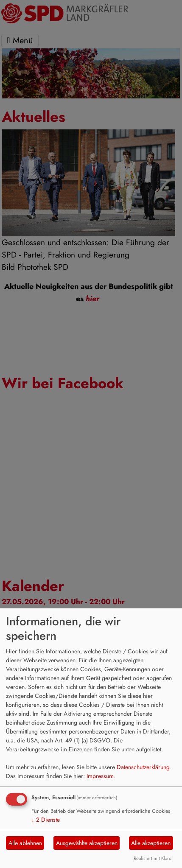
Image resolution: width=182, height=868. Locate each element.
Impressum (100, 776)
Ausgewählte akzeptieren (87, 843)
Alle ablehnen (25, 843)
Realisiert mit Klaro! (153, 858)
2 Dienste (46, 820)
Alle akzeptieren (151, 843)
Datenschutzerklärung (143, 767)
